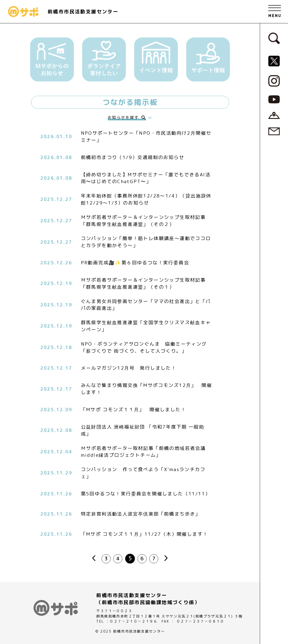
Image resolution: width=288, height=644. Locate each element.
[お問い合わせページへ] (274, 131)
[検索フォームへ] (274, 38)
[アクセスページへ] (274, 115)
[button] (52, 59)
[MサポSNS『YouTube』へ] (274, 99)
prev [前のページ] (92, 558)
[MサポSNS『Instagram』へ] (274, 80)
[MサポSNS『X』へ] (274, 61)
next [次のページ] (168, 558)
